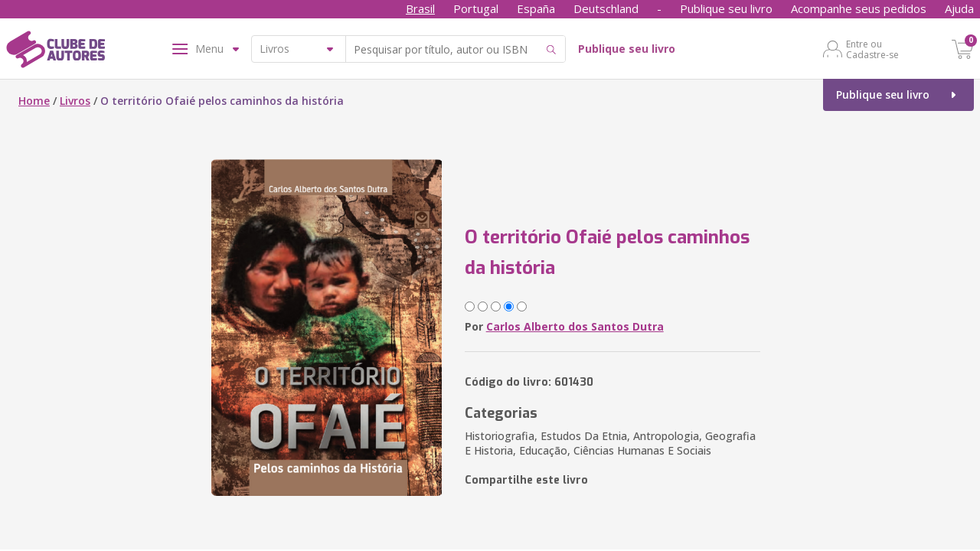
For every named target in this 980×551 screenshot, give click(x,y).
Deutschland (606, 8)
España (536, 8)
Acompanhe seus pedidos (859, 8)
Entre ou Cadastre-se (872, 49)
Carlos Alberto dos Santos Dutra (575, 326)
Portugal (476, 8)
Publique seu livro (726, 8)
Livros (75, 101)
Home (34, 101)
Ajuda (959, 8)
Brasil (420, 8)
